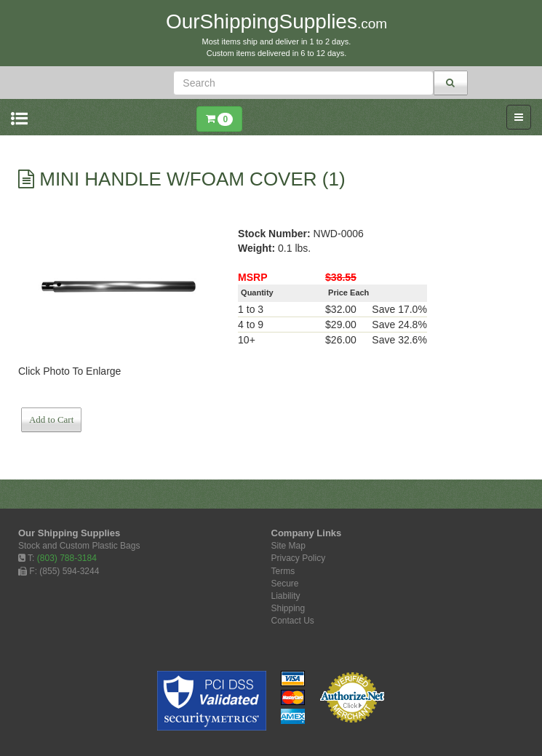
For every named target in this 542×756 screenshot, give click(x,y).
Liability (286, 596)
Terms (283, 571)
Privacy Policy (299, 558)
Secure (285, 584)
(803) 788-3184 (67, 558)
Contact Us (293, 621)
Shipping (288, 608)
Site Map (288, 546)
